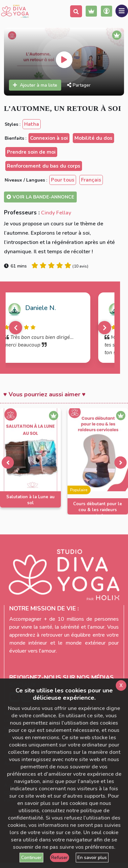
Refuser (60, 858)
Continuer (31, 858)
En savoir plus (92, 858)
